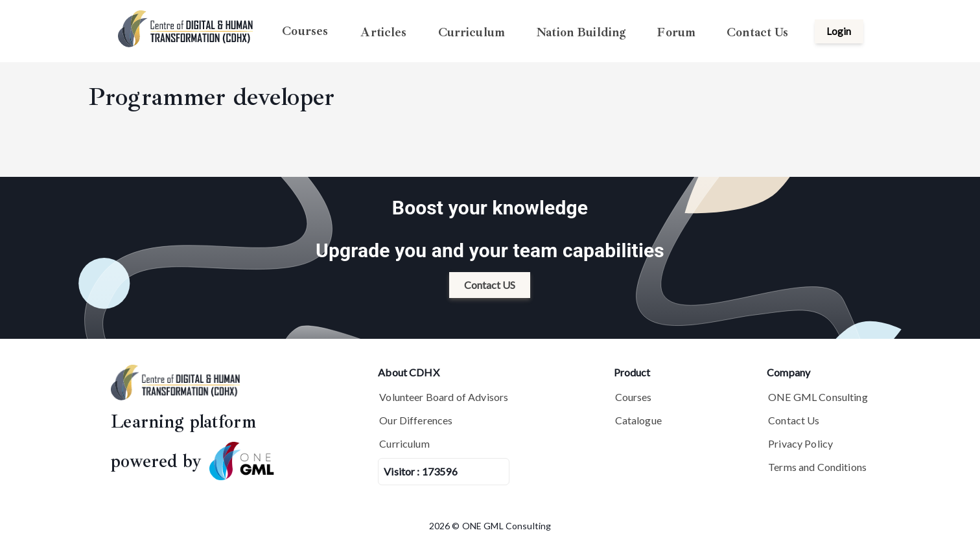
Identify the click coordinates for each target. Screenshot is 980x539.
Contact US (490, 285)
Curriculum (472, 32)
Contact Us (758, 32)
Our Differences (416, 420)
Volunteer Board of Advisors (444, 397)
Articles (383, 32)
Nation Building (581, 32)
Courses (305, 31)
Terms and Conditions (817, 467)
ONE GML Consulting (818, 397)
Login (839, 31)
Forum (676, 32)
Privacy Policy (800, 443)
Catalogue (638, 420)
